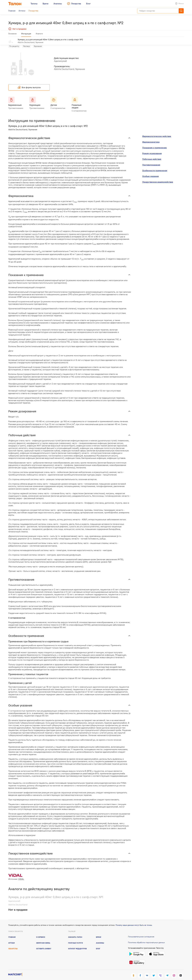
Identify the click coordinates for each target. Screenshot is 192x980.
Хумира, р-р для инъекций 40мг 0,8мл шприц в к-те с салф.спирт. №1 (56, 893)
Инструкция (26, 35)
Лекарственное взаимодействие (158, 178)
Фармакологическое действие (157, 132)
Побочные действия (152, 155)
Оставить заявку (44, 945)
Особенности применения (155, 167)
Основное (12, 35)
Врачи (99, 933)
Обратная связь (43, 939)
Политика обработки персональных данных (146, 939)
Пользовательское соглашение (141, 933)
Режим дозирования (152, 150)
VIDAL (21, 875)
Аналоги (39, 35)
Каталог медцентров (77, 945)
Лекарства (13, 945)
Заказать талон (75, 933)
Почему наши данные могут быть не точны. (134, 921)
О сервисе (41, 933)
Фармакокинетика (151, 138)
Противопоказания (151, 161)
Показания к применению (154, 144)
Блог (98, 945)
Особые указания (150, 172)
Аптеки (11, 939)
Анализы (100, 939)
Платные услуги (75, 939)
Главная (12, 933)
